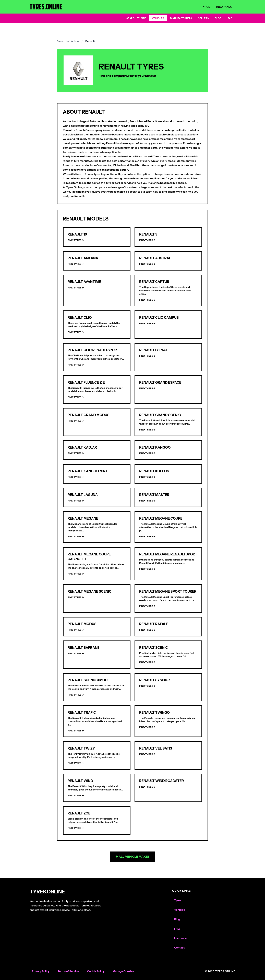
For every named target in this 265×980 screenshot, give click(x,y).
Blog (218, 18)
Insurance (224, 7)
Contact (179, 948)
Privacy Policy (41, 971)
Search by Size (136, 18)
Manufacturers (181, 18)
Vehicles (158, 18)
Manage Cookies (123, 971)
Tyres (206, 7)
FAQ (230, 18)
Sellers (203, 18)
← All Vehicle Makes (133, 857)
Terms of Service (68, 971)
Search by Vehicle (68, 41)
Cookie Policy (96, 971)
